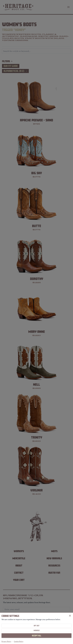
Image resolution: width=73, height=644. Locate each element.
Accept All (37, 636)
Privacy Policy (6, 641)
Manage (37, 630)
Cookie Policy (19, 641)
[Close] (70, 616)
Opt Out (37, 626)
